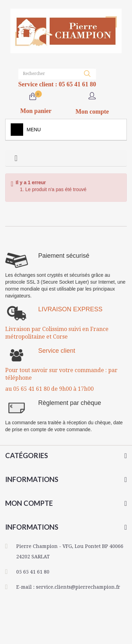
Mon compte (29, 503)
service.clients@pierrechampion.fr (78, 587)
